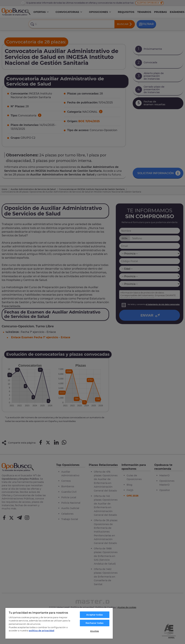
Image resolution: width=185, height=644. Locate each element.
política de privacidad (42, 631)
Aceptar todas (95, 615)
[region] (59, 623)
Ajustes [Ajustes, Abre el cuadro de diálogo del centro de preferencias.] (95, 631)
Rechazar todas (95, 623)
